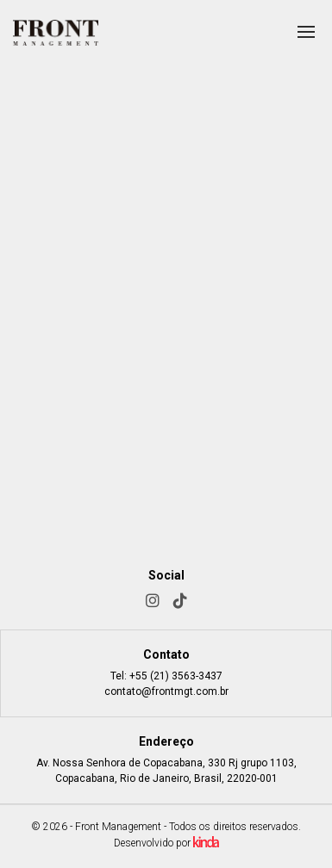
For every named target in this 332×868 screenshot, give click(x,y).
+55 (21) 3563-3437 (176, 676)
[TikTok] (180, 601)
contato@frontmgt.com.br (166, 691)
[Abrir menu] (306, 32)
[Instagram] (153, 601)
